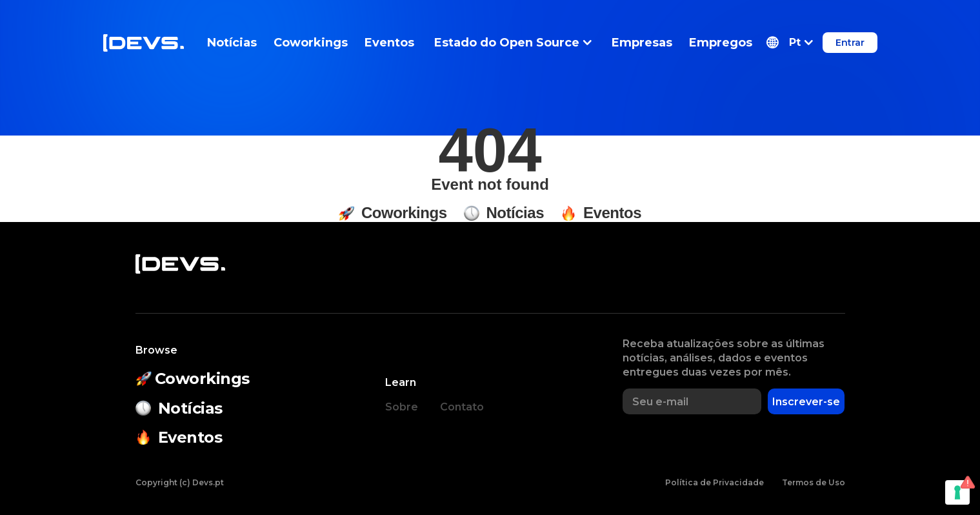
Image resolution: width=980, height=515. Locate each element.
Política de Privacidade (715, 482)
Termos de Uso (814, 482)
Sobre (402, 407)
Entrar (850, 43)
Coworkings (311, 43)
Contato (462, 407)
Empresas (642, 43)
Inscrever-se (806, 402)
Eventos (389, 43)
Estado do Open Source (513, 43)
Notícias (232, 43)
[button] (790, 43)
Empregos (721, 43)
